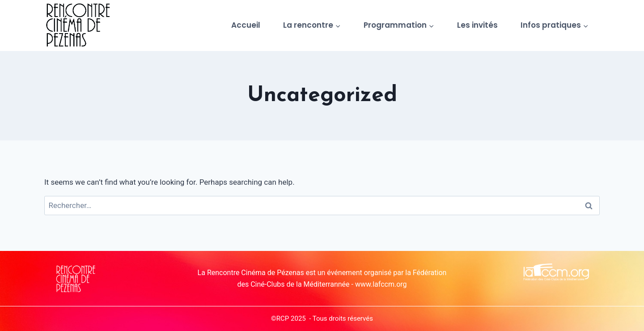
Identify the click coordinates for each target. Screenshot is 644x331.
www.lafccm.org (381, 284)
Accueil (246, 25)
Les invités (477, 25)
